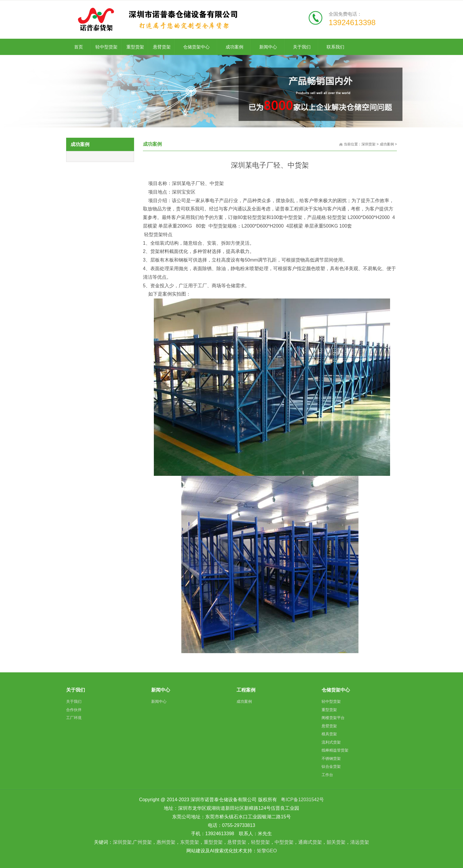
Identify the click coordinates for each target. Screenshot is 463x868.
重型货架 (213, 842)
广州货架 (142, 842)
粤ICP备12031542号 (302, 800)
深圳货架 (369, 144)
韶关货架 (336, 842)
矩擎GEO (267, 851)
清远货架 (360, 842)
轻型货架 (260, 842)
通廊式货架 (310, 842)
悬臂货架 (237, 842)
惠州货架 (166, 842)
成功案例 (387, 144)
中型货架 (284, 842)
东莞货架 (190, 842)
